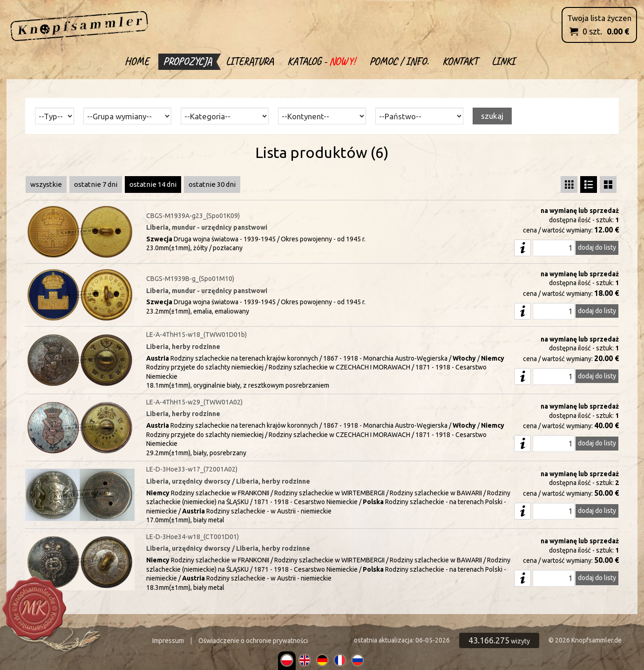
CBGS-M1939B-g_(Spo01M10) (190, 279)
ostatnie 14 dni (153, 184)
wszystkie (46, 184)
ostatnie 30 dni (212, 184)
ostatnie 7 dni (96, 184)
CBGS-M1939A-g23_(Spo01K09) (193, 216)
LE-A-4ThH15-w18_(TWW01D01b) (197, 335)
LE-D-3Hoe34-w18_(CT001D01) (193, 537)
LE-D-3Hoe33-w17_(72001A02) (192, 469)
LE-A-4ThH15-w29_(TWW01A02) (194, 402)
